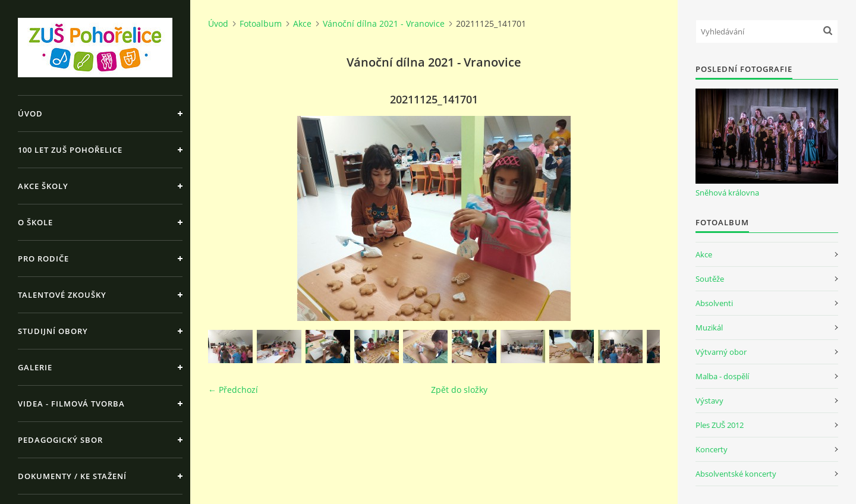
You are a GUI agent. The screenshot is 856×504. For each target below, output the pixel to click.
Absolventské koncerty (736, 474)
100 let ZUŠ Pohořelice (70, 150)
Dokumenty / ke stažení (72, 476)
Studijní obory (53, 331)
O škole (35, 222)
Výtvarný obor (721, 352)
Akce (302, 23)
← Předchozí (233, 390)
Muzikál (709, 327)
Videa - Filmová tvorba (71, 404)
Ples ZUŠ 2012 (720, 425)
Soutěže (710, 279)
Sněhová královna (727, 193)
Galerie (35, 367)
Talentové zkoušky (62, 295)
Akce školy (43, 186)
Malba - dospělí (722, 376)
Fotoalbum (261, 23)
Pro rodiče (43, 259)
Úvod (30, 114)
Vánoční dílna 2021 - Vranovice (384, 23)
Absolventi (714, 303)
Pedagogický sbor (60, 440)
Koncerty (712, 449)
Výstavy (709, 401)
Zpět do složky (459, 390)
